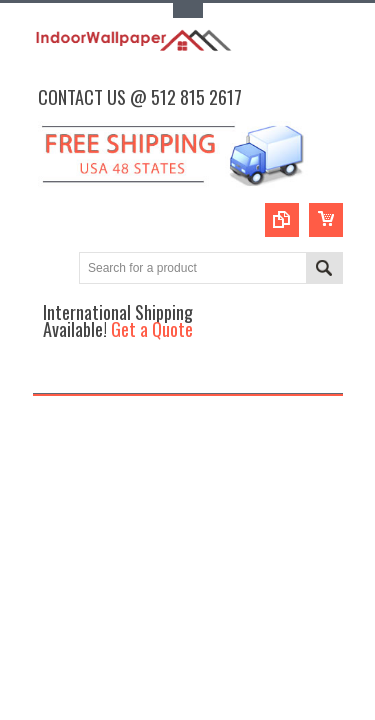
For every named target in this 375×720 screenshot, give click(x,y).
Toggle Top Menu (188, 10)
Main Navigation (50, 375)
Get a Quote (152, 328)
